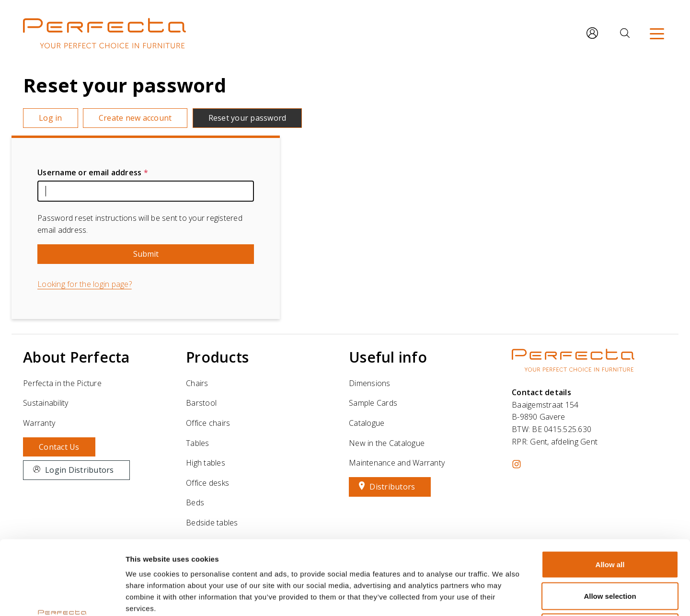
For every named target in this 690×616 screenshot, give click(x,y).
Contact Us (59, 447)
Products (217, 357)
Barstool (201, 403)
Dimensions (370, 383)
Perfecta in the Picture (62, 383)
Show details (503, 597)
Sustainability (46, 403)
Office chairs (208, 423)
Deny (610, 553)
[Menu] (657, 33)
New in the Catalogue (387, 443)
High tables (206, 463)
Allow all (610, 490)
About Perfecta (76, 357)
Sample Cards (373, 403)
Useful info (388, 357)
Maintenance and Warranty (397, 463)
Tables (198, 443)
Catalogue (367, 423)
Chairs (197, 383)
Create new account (135, 118)
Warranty (39, 423)
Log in (51, 118)
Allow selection (610, 522)
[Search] (625, 33)
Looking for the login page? (85, 284)
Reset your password (247, 118)
